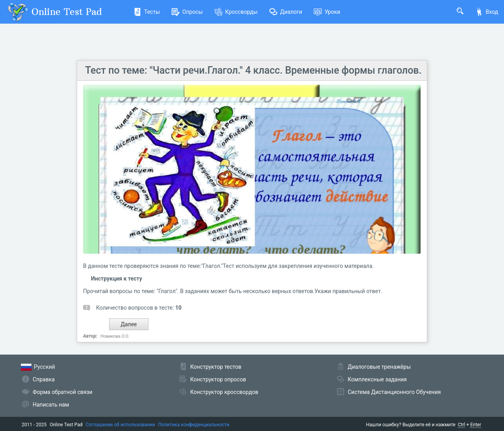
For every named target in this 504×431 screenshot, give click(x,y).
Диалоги (286, 12)
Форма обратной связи (63, 392)
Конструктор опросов (218, 379)
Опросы (187, 12)
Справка (44, 379)
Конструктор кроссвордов (224, 392)
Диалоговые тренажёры (379, 367)
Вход (487, 12)
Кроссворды (236, 12)
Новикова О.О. (115, 336)
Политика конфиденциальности (194, 425)
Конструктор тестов (216, 367)
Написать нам (51, 405)
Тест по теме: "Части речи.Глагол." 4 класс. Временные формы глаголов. (253, 70)
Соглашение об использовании (120, 425)
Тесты (147, 12)
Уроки (327, 12)
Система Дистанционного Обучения (394, 392)
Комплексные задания (377, 379)
